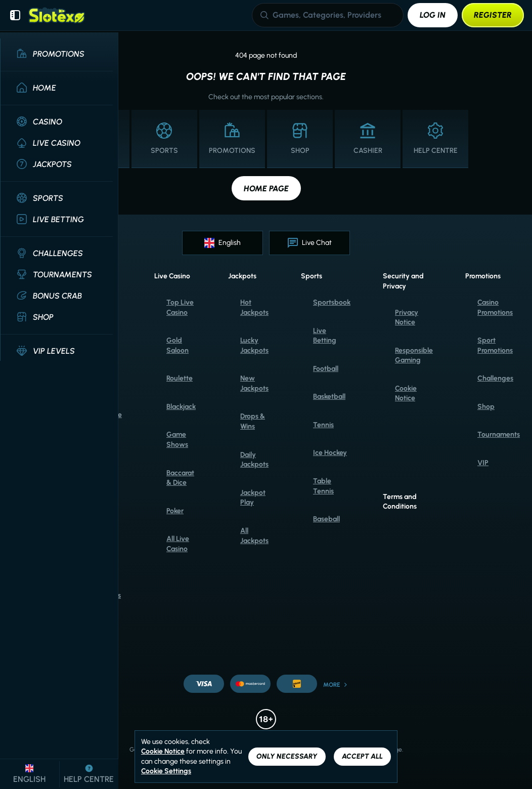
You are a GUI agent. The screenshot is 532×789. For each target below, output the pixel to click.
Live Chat (310, 243)
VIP (483, 463)
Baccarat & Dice (180, 478)
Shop (486, 407)
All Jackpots (254, 536)
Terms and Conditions (400, 502)
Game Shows (177, 440)
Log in (433, 15)
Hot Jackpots (254, 307)
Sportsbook (332, 302)
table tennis (323, 486)
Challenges (495, 378)
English (223, 243)
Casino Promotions (495, 307)
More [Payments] (336, 685)
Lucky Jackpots (254, 345)
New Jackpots (254, 383)
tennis (323, 425)
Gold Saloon (178, 345)
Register (493, 15)
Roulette (180, 378)
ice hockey (330, 453)
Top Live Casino (180, 307)
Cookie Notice (406, 393)
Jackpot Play (253, 498)
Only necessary (287, 756)
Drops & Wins (253, 421)
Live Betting (325, 336)
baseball (326, 519)
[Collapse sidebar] (15, 15)
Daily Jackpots (254, 460)
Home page (266, 189)
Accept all (362, 756)
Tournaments (499, 434)
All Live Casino (178, 544)
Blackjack (181, 407)
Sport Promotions (495, 345)
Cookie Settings (166, 771)
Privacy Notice (407, 318)
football (326, 369)
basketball (329, 397)
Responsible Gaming (414, 356)
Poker (175, 511)
